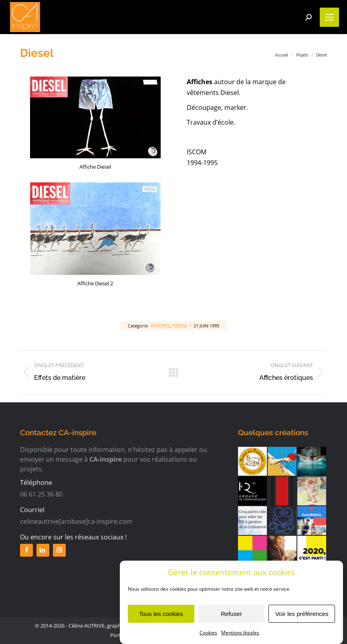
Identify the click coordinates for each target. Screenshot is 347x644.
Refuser (231, 617)
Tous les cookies (161, 617)
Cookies (208, 636)
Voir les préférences (302, 617)
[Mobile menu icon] (329, 17)
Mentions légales (240, 636)
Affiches (160, 326)
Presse (180, 326)
